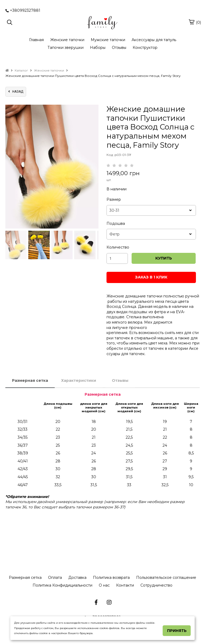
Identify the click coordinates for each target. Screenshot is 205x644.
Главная (36, 40)
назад (16, 92)
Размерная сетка (30, 380)
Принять (177, 631)
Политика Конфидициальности (62, 585)
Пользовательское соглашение (166, 578)
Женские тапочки (67, 40)
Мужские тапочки (108, 40)
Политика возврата (111, 578)
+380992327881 (23, 10)
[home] (7, 70)
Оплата (55, 578)
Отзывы (119, 48)
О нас (104, 585)
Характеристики (79, 380)
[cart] (191, 22)
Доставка (77, 578)
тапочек (137, 354)
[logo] (102, 23)
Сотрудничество (156, 585)
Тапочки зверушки (66, 48)
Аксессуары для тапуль (154, 40)
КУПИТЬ (164, 258)
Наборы (98, 48)
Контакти (125, 585)
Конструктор (145, 48)
